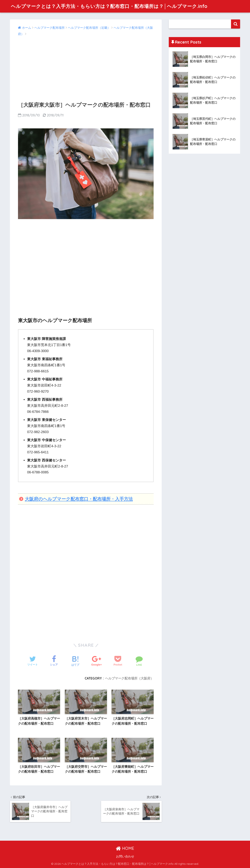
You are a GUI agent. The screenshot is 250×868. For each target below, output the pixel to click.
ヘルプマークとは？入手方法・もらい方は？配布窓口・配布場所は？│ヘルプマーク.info (109, 6)
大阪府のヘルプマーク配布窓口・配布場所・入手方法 (79, 499)
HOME (125, 848)
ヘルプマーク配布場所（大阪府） (129, 678)
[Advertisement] (86, 67)
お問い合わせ (125, 856)
